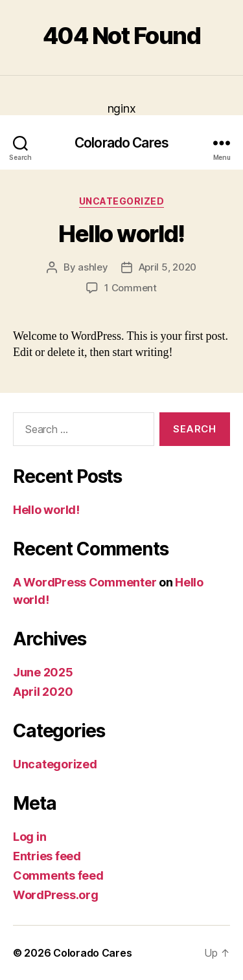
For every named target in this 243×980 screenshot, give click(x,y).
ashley (93, 267)
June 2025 (43, 672)
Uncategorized (122, 201)
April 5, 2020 (168, 267)
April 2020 (43, 692)
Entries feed (47, 856)
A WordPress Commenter (85, 582)
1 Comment (131, 288)
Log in (29, 837)
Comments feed (58, 875)
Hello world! (121, 234)
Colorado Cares (121, 143)
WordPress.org (56, 895)
